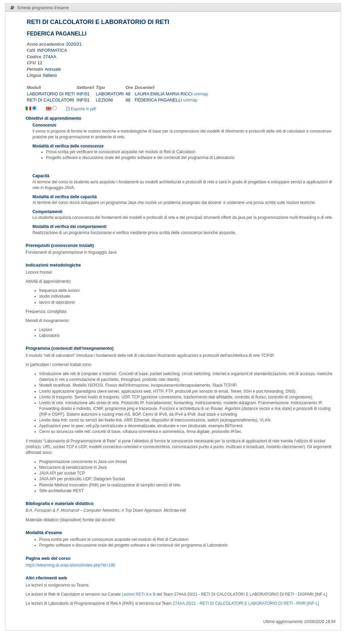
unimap (201, 94)
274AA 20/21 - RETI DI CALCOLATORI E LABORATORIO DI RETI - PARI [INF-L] (246, 603)
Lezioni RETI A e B (139, 594)
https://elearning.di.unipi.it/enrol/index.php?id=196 (70, 565)
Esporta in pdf (81, 109)
